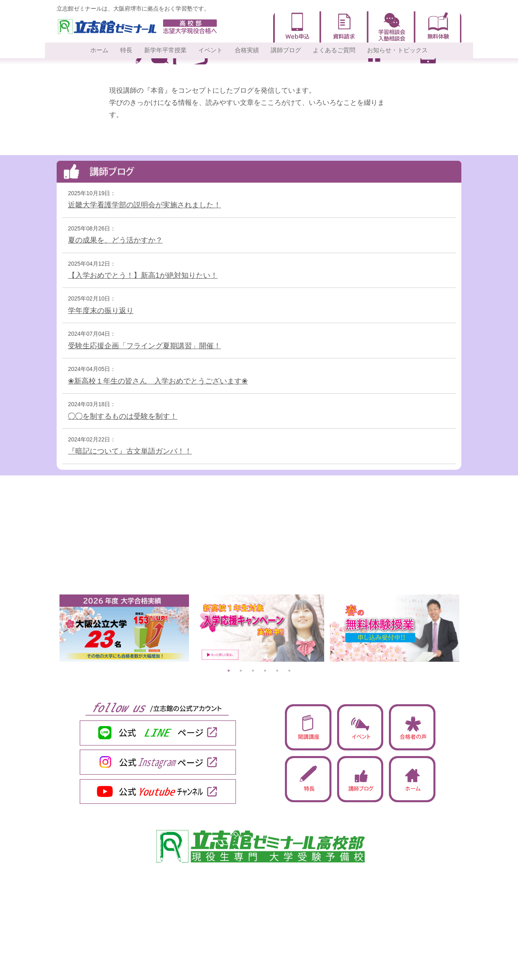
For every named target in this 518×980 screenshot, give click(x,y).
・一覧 (293, 956)
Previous (51, 628)
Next (467, 628)
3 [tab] (253, 671)
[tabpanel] (124, 628)
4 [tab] (265, 671)
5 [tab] (277, 671)
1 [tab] (229, 671)
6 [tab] (289, 671)
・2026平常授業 (103, 956)
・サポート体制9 (104, 925)
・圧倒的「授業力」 (108, 915)
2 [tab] (241, 671)
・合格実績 (299, 915)
